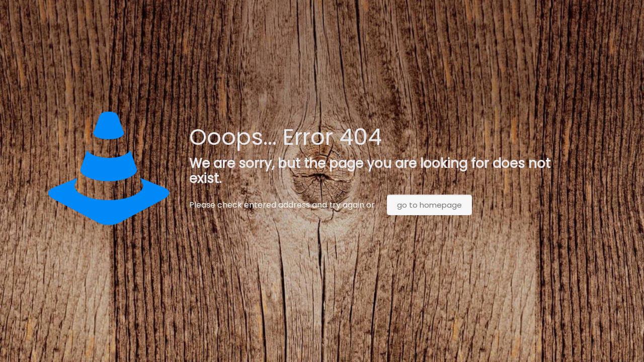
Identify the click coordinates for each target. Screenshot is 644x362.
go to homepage (429, 205)
